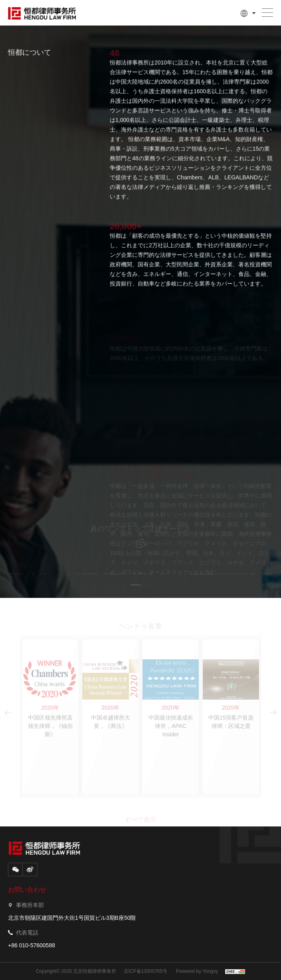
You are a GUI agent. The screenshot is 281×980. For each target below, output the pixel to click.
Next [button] (269, 544)
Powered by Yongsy (197, 971)
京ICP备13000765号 (145, 971)
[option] (140, 544)
